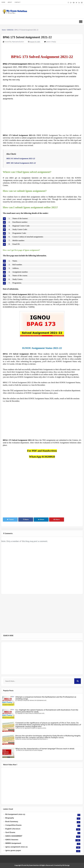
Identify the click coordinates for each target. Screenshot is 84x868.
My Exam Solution (33, 865)
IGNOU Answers (12, 840)
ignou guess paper (13, 850)
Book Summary (12, 822)
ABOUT (10, 2)
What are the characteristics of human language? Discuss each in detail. (45, 749)
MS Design (66, 865)
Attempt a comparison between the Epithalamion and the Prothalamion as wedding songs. (46, 698)
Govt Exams (10, 832)
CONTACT (18, 2)
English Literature (13, 829)
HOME (3, 2)
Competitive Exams (13, 825)
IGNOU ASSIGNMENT (14, 836)
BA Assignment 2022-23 (15, 814)
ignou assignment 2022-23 (16, 847)
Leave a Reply (51, 42)
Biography (10, 818)
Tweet (10, 519)
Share (26, 519)
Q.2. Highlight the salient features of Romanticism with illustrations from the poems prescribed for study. (47, 711)
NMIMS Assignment (13, 843)
